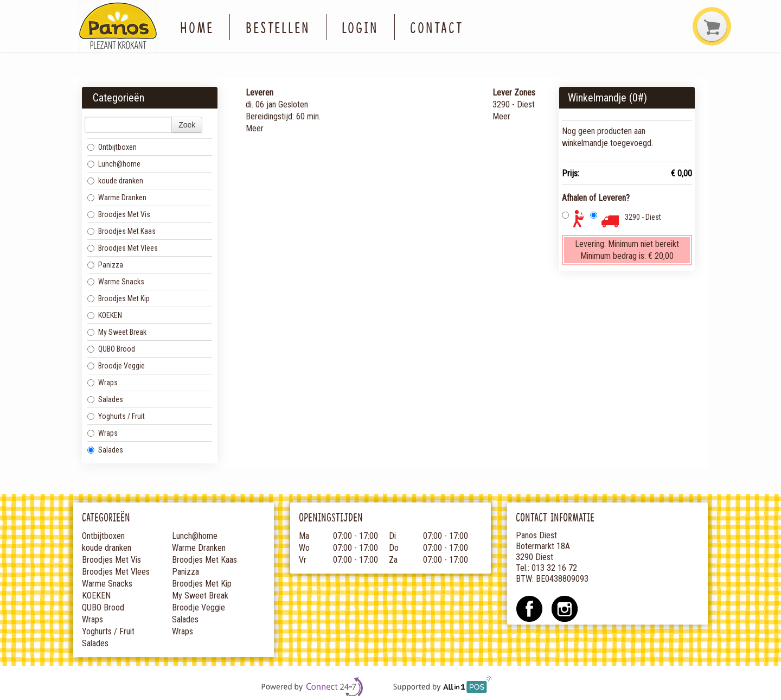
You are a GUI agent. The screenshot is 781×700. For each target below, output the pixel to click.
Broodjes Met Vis (119, 214)
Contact (436, 27)
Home (197, 27)
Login (360, 27)
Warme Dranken (117, 198)
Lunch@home (114, 164)
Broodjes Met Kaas (121, 231)
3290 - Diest (643, 217)
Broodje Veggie (116, 366)
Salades (105, 399)
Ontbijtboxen (112, 147)
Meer (255, 128)
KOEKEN (105, 315)
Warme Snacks (116, 282)
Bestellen (278, 27)
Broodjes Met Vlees (123, 248)
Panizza (105, 265)
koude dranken (115, 181)
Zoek (187, 125)
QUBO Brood (111, 349)
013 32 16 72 (554, 568)
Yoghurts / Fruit (116, 416)
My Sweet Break (117, 332)
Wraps (103, 383)
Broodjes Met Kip (119, 298)
